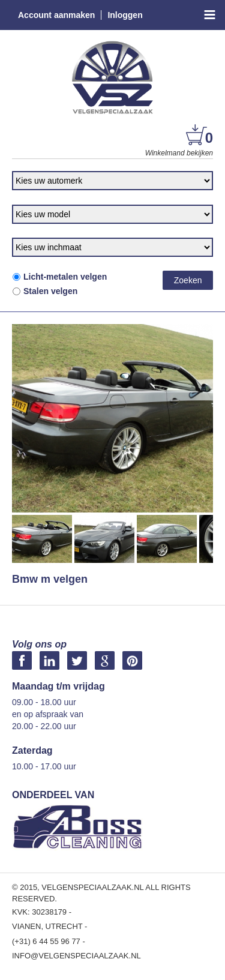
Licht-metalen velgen (59, 277)
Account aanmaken (56, 15)
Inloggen (125, 15)
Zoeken (188, 280)
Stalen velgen (45, 291)
